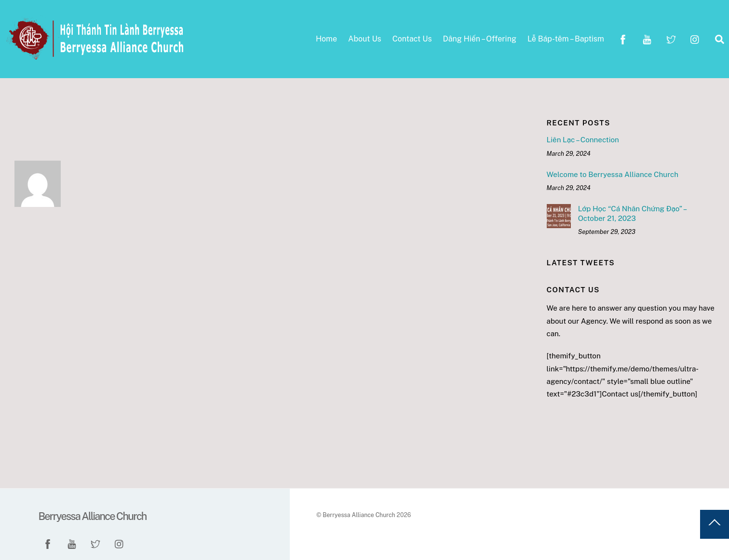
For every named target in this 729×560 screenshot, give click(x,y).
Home (326, 39)
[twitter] (671, 38)
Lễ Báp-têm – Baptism (566, 39)
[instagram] (695, 38)
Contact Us (412, 39)
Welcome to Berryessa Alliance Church (613, 174)
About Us (365, 39)
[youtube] (647, 38)
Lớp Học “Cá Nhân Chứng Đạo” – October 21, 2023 (632, 213)
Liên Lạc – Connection (583, 140)
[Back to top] (715, 524)
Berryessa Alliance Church (359, 515)
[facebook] (623, 38)
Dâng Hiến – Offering (480, 39)
